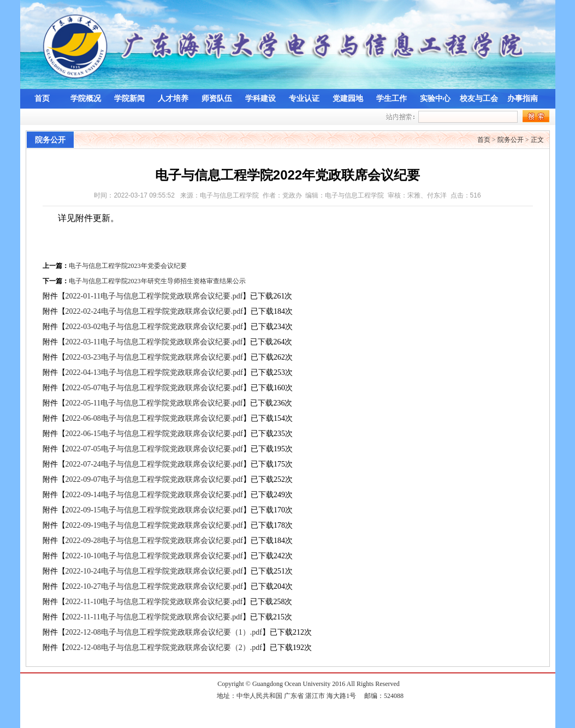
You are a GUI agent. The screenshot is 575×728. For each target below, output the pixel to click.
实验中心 (435, 99)
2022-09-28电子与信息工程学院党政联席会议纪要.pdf (155, 541)
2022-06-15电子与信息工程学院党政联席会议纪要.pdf (155, 434)
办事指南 (523, 99)
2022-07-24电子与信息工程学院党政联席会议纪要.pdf (155, 464)
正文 (537, 140)
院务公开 (511, 140)
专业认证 (304, 99)
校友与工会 (479, 99)
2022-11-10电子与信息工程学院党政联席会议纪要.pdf (154, 602)
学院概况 (86, 99)
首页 (42, 99)
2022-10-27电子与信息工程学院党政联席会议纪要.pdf (155, 586)
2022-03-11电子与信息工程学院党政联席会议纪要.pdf (154, 342)
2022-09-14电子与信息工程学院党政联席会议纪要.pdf (155, 495)
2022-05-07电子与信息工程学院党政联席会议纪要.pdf (155, 388)
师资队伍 (217, 99)
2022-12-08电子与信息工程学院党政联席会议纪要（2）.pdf (164, 648)
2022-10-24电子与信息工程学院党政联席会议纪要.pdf (155, 571)
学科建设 (260, 99)
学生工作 (392, 99)
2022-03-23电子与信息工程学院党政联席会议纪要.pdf (155, 357)
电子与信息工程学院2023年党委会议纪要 (128, 266)
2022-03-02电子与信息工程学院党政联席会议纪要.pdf (155, 327)
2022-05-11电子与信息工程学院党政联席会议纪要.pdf (154, 403)
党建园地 (348, 99)
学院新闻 (129, 99)
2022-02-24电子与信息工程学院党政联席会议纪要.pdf (155, 311)
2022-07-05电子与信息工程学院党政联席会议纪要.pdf (155, 449)
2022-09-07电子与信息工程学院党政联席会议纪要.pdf (155, 479)
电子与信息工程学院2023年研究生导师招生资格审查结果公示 (157, 281)
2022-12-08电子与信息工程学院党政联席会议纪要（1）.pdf (164, 632)
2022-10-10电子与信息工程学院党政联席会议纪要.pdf (155, 556)
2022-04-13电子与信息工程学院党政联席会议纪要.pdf (155, 372)
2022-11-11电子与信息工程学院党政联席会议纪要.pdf (154, 617)
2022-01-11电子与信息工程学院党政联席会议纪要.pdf (154, 296)
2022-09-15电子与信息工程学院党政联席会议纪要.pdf (155, 510)
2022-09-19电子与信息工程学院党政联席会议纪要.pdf (155, 525)
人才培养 (173, 99)
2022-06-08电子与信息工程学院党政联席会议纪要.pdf (155, 418)
